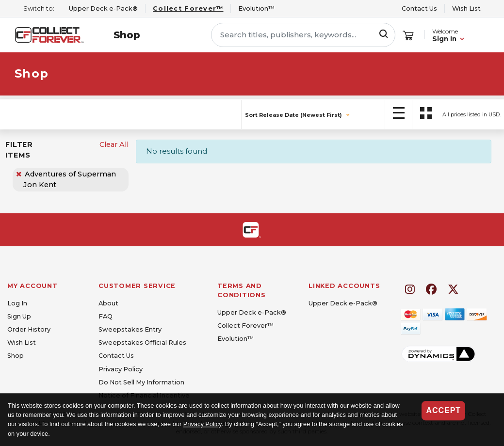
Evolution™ (236, 339)
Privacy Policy (203, 424)
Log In (17, 303)
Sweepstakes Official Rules (142, 342)
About (108, 303)
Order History (29, 329)
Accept (443, 410)
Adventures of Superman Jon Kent (70, 179)
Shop (127, 35)
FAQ (106, 316)
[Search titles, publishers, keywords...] (303, 35)
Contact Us (419, 8)
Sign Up (19, 316)
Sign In (444, 39)
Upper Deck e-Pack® (252, 312)
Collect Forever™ (245, 326)
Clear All (114, 144)
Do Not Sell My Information (141, 382)
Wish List (466, 8)
